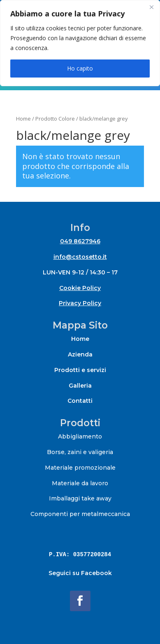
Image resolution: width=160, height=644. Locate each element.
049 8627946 (80, 241)
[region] (80, 43)
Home (23, 119)
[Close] (151, 7)
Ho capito (80, 68)
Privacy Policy (80, 303)
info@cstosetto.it (80, 257)
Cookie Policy (80, 288)
